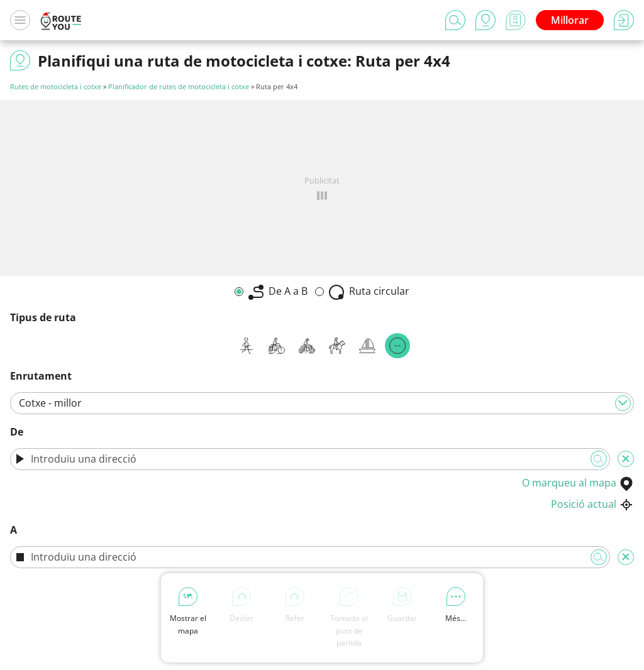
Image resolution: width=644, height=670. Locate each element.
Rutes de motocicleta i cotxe (56, 86)
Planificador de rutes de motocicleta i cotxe (179, 86)
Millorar (570, 20)
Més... (456, 605)
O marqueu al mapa (578, 483)
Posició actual (592, 504)
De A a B (278, 292)
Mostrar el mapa (188, 611)
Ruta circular (369, 292)
